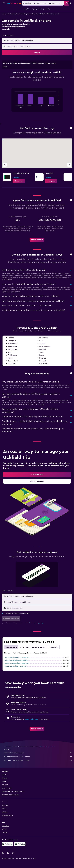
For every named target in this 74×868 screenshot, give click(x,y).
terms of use (28, 631)
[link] (19, 189)
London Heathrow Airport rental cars (17, 666)
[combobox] (9, 36)
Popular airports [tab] (11, 655)
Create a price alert (31, 727)
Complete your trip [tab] (39, 655)
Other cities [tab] (24, 655)
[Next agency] (69, 173)
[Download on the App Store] (20, 852)
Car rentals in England (38, 14)
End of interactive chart (14, 114)
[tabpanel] (37, 109)
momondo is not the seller (38, 761)
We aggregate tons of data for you (38, 765)
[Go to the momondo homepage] (14, 3)
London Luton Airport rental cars (16, 674)
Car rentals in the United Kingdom (20, 14)
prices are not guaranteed (47, 755)
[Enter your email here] (39, 616)
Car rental (5, 14)
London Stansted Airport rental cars (17, 671)
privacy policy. (39, 631)
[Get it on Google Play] (7, 852)
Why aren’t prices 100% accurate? (38, 769)
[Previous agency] (5, 173)
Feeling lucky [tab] (54, 655)
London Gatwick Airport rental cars (16, 668)
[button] (4, 3)
